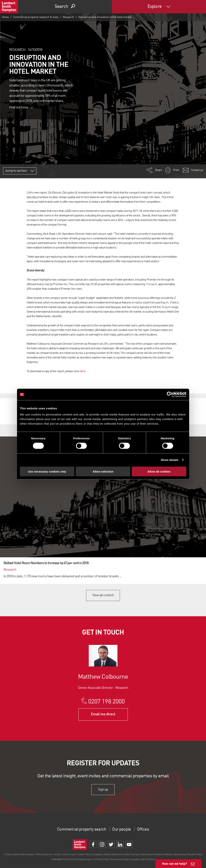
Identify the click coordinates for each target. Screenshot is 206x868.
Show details (170, 460)
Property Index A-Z (86, 859)
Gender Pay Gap (130, 854)
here (82, 371)
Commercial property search (80, 829)
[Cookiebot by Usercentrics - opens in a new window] (170, 394)
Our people (123, 829)
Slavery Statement (112, 854)
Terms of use (69, 854)
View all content (103, 595)
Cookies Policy (83, 854)
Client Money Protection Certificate (156, 854)
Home (5, 17)
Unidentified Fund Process (63, 859)
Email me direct (103, 714)
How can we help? (175, 864)
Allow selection (103, 471)
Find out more (21, 107)
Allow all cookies (159, 471)
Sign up (103, 790)
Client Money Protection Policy (187, 854)
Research (68, 17)
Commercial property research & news (36, 17)
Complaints (97, 854)
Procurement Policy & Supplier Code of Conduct (133, 859)
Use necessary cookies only (47, 471)
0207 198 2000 (106, 702)
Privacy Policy (102, 859)
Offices (146, 829)
